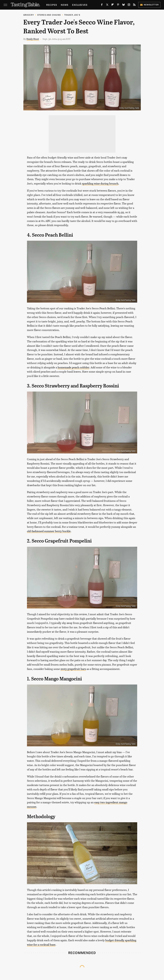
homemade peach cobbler (73, 367)
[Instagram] (129, 5)
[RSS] (134, 5)
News (65, 5)
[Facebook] (102, 5)
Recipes (52, 5)
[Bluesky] (123, 5)
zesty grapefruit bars (73, 669)
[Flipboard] (113, 5)
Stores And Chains (49, 15)
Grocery (29, 15)
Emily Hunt (33, 39)
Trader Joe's (72, 15)
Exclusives (80, 5)
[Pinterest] (118, 5)
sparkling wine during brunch (100, 183)
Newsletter (149, 5)
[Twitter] (107, 5)
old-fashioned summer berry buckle (49, 531)
